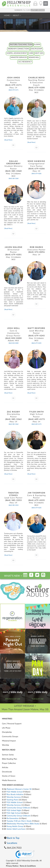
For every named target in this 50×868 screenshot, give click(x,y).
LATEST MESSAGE (38, 10)
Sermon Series (8, 755)
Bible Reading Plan (10, 759)
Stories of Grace (9, 776)
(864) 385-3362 (14, 424)
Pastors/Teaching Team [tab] (21, 45)
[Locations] (41, 5)
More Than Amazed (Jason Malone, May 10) (25, 709)
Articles (5, 768)
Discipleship (7, 732)
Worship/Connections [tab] (19, 49)
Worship (5, 745)
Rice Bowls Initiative (15, 795)
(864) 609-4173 (36, 424)
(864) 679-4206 (36, 174)
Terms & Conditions (28, 866)
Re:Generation (13, 818)
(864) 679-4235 (36, 508)
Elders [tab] (37, 45)
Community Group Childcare (18, 808)
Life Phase (6, 728)
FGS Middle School (15, 792)
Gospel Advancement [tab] (17, 53)
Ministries (7, 719)
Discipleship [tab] (36, 49)
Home (7, 16)
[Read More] (8, 140)
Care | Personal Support (12, 724)
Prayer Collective (9, 763)
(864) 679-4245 (36, 343)
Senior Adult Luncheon (16, 829)
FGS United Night (14, 810)
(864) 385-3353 (14, 505)
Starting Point (12, 800)
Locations (11, 843)
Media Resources (9, 780)
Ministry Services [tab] (19, 57)
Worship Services (14, 797)
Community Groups (10, 737)
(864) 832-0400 (14, 343)
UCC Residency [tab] (25, 62)
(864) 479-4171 (14, 90)
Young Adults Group (15, 826)
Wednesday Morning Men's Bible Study (23, 824)
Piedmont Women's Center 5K (19, 789)
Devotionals (7, 772)
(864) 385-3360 (14, 179)
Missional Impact (9, 741)
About (16, 16)
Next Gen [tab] (39, 53)
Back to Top (12, 838)
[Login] (35, 5)
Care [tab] (31, 53)
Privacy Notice (12, 866)
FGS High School (14, 813)
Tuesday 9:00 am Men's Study (19, 821)
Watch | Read (9, 750)
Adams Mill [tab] (34, 57)
